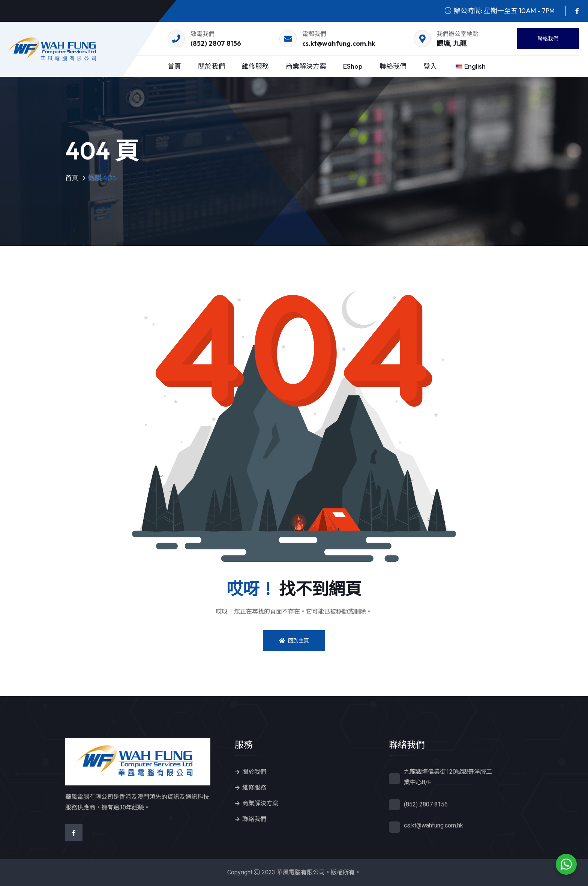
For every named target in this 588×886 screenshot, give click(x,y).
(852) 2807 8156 (216, 43)
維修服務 (255, 66)
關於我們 (211, 66)
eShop (353, 66)
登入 (430, 66)
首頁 (174, 66)
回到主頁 (294, 641)
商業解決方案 (306, 66)
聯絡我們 (548, 39)
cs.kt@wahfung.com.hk (339, 43)
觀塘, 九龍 (451, 43)
